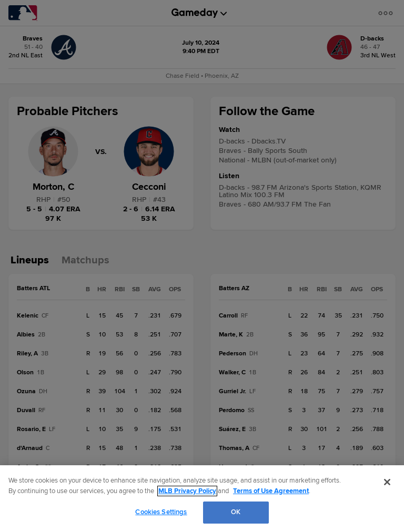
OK (236, 512)
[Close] (387, 482)
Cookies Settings (161, 512)
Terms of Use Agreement (271, 491)
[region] (202, 499)
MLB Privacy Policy (187, 491)
